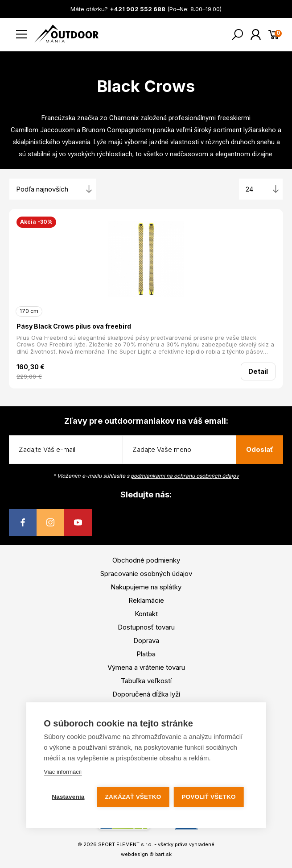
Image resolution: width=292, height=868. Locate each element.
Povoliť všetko (208, 797)
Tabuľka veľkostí (146, 681)
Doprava (146, 641)
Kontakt (146, 614)
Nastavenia (68, 797)
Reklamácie (146, 600)
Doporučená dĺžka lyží (146, 694)
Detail (258, 371)
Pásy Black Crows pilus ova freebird (74, 326)
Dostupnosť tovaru (146, 627)
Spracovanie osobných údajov (146, 574)
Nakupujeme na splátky (146, 587)
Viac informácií (63, 772)
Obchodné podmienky (146, 560)
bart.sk (163, 854)
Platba (146, 654)
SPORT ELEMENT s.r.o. (125, 844)
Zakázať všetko (133, 797)
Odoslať (260, 449)
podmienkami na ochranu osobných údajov (185, 476)
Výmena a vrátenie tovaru (146, 667)
